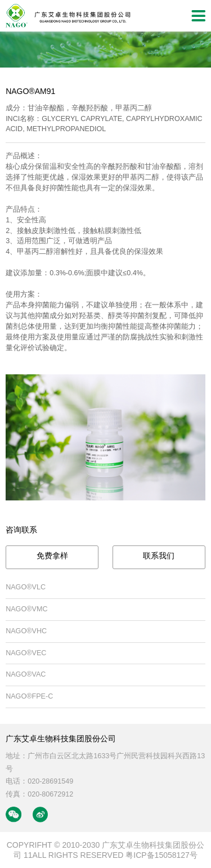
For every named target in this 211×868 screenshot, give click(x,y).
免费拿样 (52, 556)
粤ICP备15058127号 (161, 855)
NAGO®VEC (26, 653)
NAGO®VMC (26, 609)
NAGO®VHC (26, 631)
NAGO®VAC (26, 674)
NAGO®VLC (26, 587)
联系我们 (159, 556)
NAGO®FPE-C (29, 696)
